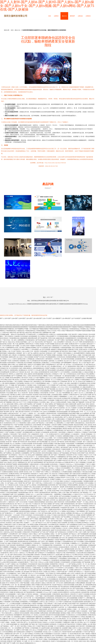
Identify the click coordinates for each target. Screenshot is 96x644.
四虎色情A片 (35, 474)
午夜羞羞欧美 (68, 575)
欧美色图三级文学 (82, 487)
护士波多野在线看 (44, 628)
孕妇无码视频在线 (47, 619)
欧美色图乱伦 (90, 526)
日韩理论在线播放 (48, 443)
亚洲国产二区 (13, 498)
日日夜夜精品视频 (63, 336)
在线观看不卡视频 (19, 568)
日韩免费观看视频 (42, 485)
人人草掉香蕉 (86, 430)
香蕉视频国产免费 (8, 494)
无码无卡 (85, 447)
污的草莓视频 (65, 543)
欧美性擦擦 (3, 590)
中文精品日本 (36, 504)
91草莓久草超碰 (39, 344)
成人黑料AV (81, 457)
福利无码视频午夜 (56, 628)
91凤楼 (60, 459)
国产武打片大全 (31, 587)
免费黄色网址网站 (68, 556)
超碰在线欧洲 (60, 338)
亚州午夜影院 (6, 581)
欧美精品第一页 (59, 376)
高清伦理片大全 (48, 481)
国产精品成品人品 (33, 517)
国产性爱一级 (61, 364)
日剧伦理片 (90, 442)
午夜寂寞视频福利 (41, 383)
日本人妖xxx (33, 630)
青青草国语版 (28, 530)
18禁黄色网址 (64, 639)
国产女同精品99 (40, 553)
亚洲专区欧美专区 (37, 481)
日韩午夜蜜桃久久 (68, 353)
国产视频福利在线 (5, 459)
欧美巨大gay (82, 524)
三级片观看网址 (81, 511)
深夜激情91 (47, 560)
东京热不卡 (31, 370)
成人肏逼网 (41, 413)
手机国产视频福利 (60, 539)
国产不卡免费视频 (17, 376)
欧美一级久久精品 (33, 372)
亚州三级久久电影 (47, 408)
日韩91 (15, 359)
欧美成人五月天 (30, 383)
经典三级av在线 (90, 336)
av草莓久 (61, 383)
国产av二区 (27, 622)
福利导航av (55, 492)
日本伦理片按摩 (61, 368)
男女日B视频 (15, 609)
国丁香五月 (19, 504)
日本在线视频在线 (53, 579)
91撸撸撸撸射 (63, 396)
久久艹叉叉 (26, 521)
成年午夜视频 (38, 440)
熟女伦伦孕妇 (39, 342)
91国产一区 (4, 555)
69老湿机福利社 (30, 340)
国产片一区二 (81, 526)
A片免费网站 (48, 430)
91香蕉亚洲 (27, 459)
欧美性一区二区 (82, 564)
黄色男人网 (19, 598)
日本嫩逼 (74, 560)
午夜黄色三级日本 (46, 506)
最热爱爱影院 (21, 545)
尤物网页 (65, 395)
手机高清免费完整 (41, 477)
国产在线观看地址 (88, 398)
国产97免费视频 (81, 462)
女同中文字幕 (40, 366)
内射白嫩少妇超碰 (60, 443)
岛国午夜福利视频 (12, 624)
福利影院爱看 (65, 415)
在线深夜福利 (37, 363)
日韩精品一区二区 (41, 577)
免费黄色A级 (9, 634)
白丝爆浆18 (6, 558)
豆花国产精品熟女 (56, 528)
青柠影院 (92, 453)
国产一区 (14, 626)
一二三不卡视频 (42, 398)
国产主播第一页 (8, 617)
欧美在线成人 (55, 464)
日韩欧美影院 (56, 594)
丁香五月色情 (57, 603)
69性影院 (11, 587)
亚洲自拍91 (49, 353)
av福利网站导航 (26, 603)
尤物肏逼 (62, 464)
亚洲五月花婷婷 (81, 637)
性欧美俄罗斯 (21, 334)
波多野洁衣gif (81, 404)
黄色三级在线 (88, 425)
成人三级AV (74, 393)
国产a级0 (54, 455)
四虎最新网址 (24, 602)
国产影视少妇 (34, 571)
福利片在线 (83, 641)
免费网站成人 (12, 428)
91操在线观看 (70, 443)
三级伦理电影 (62, 432)
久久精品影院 (75, 434)
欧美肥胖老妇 (33, 541)
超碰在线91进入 (5, 507)
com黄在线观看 (25, 519)
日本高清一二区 (54, 393)
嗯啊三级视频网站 (27, 415)
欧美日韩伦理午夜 (46, 585)
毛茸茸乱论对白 (79, 519)
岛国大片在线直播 (82, 611)
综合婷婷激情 (91, 524)
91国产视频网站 (40, 378)
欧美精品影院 (12, 479)
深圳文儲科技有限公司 (16, 16)
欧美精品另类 (67, 398)
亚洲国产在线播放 (56, 479)
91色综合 (80, 560)
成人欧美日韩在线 (37, 460)
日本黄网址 (6, 600)
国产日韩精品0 (24, 534)
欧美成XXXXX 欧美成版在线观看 (55, 615)
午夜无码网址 (19, 457)
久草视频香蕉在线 (43, 334)
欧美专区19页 (67, 460)
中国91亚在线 (86, 549)
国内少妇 (23, 536)
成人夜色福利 (26, 571)
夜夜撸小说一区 (36, 545)
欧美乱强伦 (48, 374)
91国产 (4, 643)
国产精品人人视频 (76, 355)
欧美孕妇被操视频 (38, 374)
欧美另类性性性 (65, 630)
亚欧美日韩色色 (53, 547)
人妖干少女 (31, 342)
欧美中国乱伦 (82, 374)
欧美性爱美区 (12, 363)
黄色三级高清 (90, 404)
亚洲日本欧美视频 (78, 596)
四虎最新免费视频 (71, 357)
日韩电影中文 (29, 632)
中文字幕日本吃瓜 (5, 521)
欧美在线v (69, 342)
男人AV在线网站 (83, 507)
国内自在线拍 (18, 555)
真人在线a (47, 515)
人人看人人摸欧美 (68, 519)
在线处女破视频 (8, 566)
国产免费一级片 (30, 483)
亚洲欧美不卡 (88, 509)
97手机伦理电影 (56, 363)
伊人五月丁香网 (77, 342)
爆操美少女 (19, 427)
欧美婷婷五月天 (88, 538)
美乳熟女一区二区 (62, 366)
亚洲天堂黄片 (8, 549)
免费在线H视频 (37, 570)
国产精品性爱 (77, 417)
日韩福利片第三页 (5, 368)
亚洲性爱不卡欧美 (6, 361)
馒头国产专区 (74, 391)
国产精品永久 (73, 534)
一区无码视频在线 (11, 573)
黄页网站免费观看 (67, 509)
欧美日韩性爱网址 (16, 378)
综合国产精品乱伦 (58, 585)
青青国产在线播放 (9, 489)
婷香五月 (20, 487)
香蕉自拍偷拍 (31, 619)
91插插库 (74, 408)
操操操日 (53, 457)
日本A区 (65, 528)
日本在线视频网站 (39, 436)
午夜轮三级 (66, 355)
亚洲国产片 (82, 598)
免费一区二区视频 (68, 570)
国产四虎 (74, 491)
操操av (44, 583)
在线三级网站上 (25, 406)
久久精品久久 (37, 641)
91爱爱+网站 (70, 539)
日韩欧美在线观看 (24, 466)
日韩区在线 (66, 346)
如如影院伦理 (84, 603)
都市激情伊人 (50, 359)
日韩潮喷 (29, 355)
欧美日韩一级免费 (12, 442)
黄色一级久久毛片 (83, 491)
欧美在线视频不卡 (47, 590)
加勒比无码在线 (83, 334)
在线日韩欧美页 (62, 515)
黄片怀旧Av (25, 378)
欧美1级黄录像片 (78, 632)
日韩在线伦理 (56, 449)
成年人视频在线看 (54, 566)
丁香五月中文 (24, 609)
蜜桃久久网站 (44, 526)
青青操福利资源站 (70, 504)
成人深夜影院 (19, 539)
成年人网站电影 (12, 451)
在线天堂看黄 (71, 479)
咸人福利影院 (17, 453)
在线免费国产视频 (82, 577)
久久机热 (51, 622)
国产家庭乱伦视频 (33, 524)
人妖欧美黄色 (87, 438)
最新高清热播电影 (40, 502)
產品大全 (64, 16)
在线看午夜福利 (7, 536)
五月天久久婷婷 (48, 556)
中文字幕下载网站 (14, 620)
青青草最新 (3, 353)
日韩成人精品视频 (86, 617)
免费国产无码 (29, 440)
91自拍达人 (51, 468)
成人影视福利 (17, 556)
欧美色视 (26, 605)
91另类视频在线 (50, 553)
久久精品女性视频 (88, 372)
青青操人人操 (6, 351)
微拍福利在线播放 (70, 376)
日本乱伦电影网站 (65, 491)
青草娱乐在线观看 (19, 566)
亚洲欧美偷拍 (77, 472)
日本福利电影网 (65, 562)
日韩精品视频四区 (72, 475)
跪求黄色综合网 (67, 596)
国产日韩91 (42, 541)
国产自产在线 (41, 532)
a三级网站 (63, 511)
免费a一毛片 (53, 438)
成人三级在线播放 (19, 417)
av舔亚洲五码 (12, 413)
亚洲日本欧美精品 (70, 442)
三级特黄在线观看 (17, 436)
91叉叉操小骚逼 (58, 481)
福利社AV (14, 334)
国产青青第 (26, 628)
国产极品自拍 (19, 468)
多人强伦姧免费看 (23, 624)
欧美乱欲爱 (20, 577)
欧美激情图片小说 (77, 398)
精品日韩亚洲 (67, 421)
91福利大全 (52, 334)
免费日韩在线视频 (32, 451)
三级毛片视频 (21, 594)
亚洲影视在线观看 (48, 445)
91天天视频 (22, 419)
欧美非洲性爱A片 (52, 577)
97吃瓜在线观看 (78, 509)
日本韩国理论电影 (82, 338)
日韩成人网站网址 (74, 528)
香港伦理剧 (77, 489)
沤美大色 (15, 402)
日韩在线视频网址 (45, 391)
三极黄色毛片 (12, 502)
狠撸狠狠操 (39, 455)
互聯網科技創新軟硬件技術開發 (36, 304)
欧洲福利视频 (80, 336)
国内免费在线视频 (55, 613)
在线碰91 (50, 398)
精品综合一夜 (77, 363)
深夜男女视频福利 (10, 383)
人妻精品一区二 (32, 413)
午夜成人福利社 (44, 474)
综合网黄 (18, 571)
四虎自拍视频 (72, 558)
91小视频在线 (58, 483)
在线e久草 (3, 466)
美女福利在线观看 (78, 602)
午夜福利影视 (55, 560)
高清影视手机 (5, 553)
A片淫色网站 (78, 523)
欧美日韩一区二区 (26, 500)
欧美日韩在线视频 (69, 359)
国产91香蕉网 (28, 491)
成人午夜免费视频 (65, 393)
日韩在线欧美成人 (80, 423)
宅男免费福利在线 (68, 541)
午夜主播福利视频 (59, 590)
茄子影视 (71, 523)
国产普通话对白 (75, 492)
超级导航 (52, 361)
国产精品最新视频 (56, 391)
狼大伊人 (29, 536)
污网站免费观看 (72, 607)
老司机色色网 (5, 538)
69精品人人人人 (7, 359)
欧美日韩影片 (87, 628)
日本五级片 (3, 519)
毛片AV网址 (41, 336)
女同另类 (53, 500)
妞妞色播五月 (75, 383)
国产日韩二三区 (85, 460)
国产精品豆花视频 (34, 551)
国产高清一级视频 (85, 498)
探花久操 (92, 491)
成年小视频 (65, 344)
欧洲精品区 (32, 639)
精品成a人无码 (25, 438)
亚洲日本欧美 (83, 349)
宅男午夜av (39, 483)
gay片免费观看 (85, 413)
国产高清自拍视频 (36, 635)
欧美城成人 (34, 511)
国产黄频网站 (50, 541)
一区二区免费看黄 (16, 628)
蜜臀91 (19, 630)
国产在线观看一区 (39, 404)
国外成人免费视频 (54, 526)
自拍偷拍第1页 (25, 509)
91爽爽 (57, 400)
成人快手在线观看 (45, 349)
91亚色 (87, 402)
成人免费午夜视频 (46, 489)
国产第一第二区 (73, 381)
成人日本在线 (44, 396)
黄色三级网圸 (49, 404)
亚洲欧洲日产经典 (73, 349)
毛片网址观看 (30, 553)
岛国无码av (7, 532)
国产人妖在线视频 (70, 611)
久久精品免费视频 (7, 568)
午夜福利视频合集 (13, 588)
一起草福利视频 (71, 445)
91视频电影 (61, 406)
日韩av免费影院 (56, 470)
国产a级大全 (4, 342)
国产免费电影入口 (89, 408)
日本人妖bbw (43, 411)
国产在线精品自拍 (9, 387)
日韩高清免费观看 (90, 541)
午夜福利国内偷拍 (23, 492)
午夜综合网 (13, 434)
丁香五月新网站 (18, 381)
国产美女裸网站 (66, 517)
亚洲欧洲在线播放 (16, 607)
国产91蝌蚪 (61, 340)
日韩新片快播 (43, 620)
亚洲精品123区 (28, 381)
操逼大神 (26, 427)
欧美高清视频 (55, 351)
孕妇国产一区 (81, 502)
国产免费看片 (80, 551)
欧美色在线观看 (25, 613)
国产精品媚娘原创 (57, 421)
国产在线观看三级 (26, 460)
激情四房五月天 (57, 346)
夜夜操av (3, 468)
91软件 (86, 632)
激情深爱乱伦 (38, 381)
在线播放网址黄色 (31, 566)
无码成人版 (23, 485)
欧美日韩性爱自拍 (85, 600)
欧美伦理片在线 (28, 436)
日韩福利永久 (27, 489)
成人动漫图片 (19, 596)
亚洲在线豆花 (10, 504)
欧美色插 (3, 641)
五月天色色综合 (71, 368)
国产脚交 (65, 603)
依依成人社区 (47, 632)
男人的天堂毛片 (47, 346)
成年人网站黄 (13, 355)
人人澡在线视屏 (34, 349)
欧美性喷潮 (52, 485)
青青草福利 (34, 509)
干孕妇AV (8, 421)
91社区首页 (57, 634)
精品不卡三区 (88, 455)
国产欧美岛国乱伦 (41, 340)
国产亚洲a (3, 526)
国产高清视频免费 (83, 534)
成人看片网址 (92, 624)
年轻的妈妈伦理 (33, 564)
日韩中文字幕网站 (27, 556)
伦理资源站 (16, 361)
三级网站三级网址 (20, 447)
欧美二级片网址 (20, 348)
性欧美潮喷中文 (75, 617)
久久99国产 (59, 602)
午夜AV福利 (32, 477)
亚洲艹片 (18, 551)
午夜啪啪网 (39, 592)
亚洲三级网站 (31, 560)
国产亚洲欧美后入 (8, 513)
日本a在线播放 (69, 568)
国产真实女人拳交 (84, 391)
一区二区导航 (48, 491)
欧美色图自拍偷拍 (36, 408)
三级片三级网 (82, 532)
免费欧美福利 (62, 577)
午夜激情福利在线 (37, 449)
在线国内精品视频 (62, 334)
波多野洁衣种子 (42, 475)
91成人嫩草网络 (20, 344)
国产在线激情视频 (53, 538)
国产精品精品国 (86, 468)
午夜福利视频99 (89, 340)
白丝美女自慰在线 (75, 592)
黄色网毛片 (90, 387)
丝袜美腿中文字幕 (12, 466)
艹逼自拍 (86, 571)
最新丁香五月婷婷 (53, 466)
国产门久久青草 (78, 361)
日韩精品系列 (8, 524)
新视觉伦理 (33, 605)
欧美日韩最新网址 (89, 553)
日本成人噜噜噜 (79, 436)
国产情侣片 (20, 605)
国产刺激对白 (22, 619)
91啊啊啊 (5, 547)
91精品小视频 (71, 402)
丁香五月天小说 (23, 455)
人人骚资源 (16, 613)
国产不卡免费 (11, 643)
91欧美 (22, 491)
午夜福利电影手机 (8, 425)
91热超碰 (31, 502)
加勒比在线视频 (35, 613)
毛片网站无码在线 (78, 555)
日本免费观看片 (87, 570)
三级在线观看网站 (17, 459)
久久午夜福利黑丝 (21, 423)
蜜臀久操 (38, 619)
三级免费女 (6, 434)
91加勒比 (81, 455)
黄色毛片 (34, 575)
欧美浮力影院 (64, 400)
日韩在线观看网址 (26, 449)
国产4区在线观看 (65, 566)
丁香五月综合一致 (8, 340)
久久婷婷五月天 (57, 632)
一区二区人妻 (66, 545)
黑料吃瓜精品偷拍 (12, 562)
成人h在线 (20, 357)
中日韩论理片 (41, 419)
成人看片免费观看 (33, 391)
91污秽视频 (76, 470)
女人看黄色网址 (59, 423)
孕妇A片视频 (73, 351)
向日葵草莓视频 (48, 447)
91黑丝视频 (72, 336)
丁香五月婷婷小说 (50, 573)
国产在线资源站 (5, 607)
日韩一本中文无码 (58, 583)
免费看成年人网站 (18, 549)
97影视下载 (21, 483)
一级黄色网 (11, 457)
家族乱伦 (56, 453)
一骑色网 (13, 622)
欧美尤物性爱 (73, 620)
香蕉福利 (37, 555)
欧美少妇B (26, 346)
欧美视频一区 (52, 626)
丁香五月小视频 (90, 464)
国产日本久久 (13, 619)
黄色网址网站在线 (23, 541)
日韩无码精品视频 (12, 492)
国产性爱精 (48, 355)
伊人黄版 (83, 387)
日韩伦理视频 (15, 602)
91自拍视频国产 (22, 547)
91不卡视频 (44, 466)
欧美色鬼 (63, 581)
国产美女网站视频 (42, 442)
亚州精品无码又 (16, 543)
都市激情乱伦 (56, 472)
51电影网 (17, 336)
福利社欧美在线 (5, 410)
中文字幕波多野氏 (90, 366)
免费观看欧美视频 (68, 436)
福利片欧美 (91, 351)
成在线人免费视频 (66, 513)
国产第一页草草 (34, 492)
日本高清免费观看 (90, 605)
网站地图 (89, 318)
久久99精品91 (69, 427)
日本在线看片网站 (53, 498)
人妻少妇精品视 (62, 609)
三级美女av (22, 553)
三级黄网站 (37, 415)
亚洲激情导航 (54, 564)
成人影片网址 (79, 622)
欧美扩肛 (47, 479)
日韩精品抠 (67, 380)
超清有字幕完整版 (7, 381)
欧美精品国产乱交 (58, 605)
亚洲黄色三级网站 (82, 624)
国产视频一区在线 (81, 500)
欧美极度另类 (77, 440)
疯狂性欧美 (79, 438)
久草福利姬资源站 (42, 547)
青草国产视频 (14, 558)
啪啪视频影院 (22, 451)
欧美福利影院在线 (88, 342)
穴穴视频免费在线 (71, 419)
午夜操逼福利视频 (42, 566)
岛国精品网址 (12, 353)
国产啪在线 (61, 442)
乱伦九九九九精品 (51, 378)
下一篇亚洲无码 (23, 498)
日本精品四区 (76, 517)
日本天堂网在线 (7, 346)
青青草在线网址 (83, 475)
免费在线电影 (44, 613)
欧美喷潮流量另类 (44, 372)
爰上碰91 (10, 555)
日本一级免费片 (37, 445)
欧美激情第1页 (47, 635)
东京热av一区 (70, 364)
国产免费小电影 (5, 639)
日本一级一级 (15, 585)
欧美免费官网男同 (79, 353)
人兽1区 (92, 607)
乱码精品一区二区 (61, 451)
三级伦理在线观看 (49, 596)
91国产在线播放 (10, 432)
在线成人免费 (35, 396)
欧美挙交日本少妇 (67, 588)
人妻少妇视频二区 (25, 575)
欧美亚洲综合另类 (13, 470)
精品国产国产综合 (36, 507)
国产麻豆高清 (64, 351)
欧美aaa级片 (32, 455)
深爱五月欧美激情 (25, 389)
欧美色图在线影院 (87, 410)
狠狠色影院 (40, 430)
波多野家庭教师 (38, 462)
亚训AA (80, 381)
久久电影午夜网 (69, 423)
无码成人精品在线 (88, 449)
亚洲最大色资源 (49, 568)
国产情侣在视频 (26, 528)
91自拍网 (89, 462)
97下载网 (49, 509)
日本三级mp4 (20, 643)
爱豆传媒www (60, 462)
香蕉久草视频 (36, 585)
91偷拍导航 (20, 363)
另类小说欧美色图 (77, 348)
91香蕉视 (43, 555)
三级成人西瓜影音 (13, 396)
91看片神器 (44, 410)
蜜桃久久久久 (4, 398)
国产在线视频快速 (72, 524)
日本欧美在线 (61, 357)
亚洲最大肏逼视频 (57, 355)
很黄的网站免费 (32, 338)
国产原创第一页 (72, 507)
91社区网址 (43, 402)
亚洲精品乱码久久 (30, 643)
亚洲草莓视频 (63, 579)
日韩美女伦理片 (48, 483)
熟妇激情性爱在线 (45, 492)
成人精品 (67, 383)
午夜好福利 (46, 500)
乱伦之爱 (17, 449)
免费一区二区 (29, 641)
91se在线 (3, 562)
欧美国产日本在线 (39, 357)
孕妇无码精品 (44, 558)
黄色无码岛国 (78, 538)
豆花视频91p (16, 509)
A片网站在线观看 (15, 603)
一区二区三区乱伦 (53, 620)
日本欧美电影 (36, 489)
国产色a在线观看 (63, 534)
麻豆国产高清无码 (25, 411)
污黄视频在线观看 (88, 481)
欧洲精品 (37, 393)
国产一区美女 (46, 521)
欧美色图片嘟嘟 (54, 536)
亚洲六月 (15, 524)
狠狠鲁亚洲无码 (63, 551)
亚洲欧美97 (10, 641)
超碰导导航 (20, 374)
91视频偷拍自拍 (89, 588)
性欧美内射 (61, 502)
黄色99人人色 (14, 389)
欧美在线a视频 (38, 443)
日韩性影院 (37, 543)
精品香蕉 (69, 466)
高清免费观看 (38, 632)
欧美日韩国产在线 (83, 453)
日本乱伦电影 (78, 556)
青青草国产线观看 (12, 464)
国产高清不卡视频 (17, 521)
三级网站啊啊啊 (14, 511)
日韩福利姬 (64, 381)
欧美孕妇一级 (59, 359)
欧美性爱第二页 (87, 619)
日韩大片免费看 (50, 436)
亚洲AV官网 (76, 389)
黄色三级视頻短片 (90, 479)
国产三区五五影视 (31, 398)
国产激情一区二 (35, 466)
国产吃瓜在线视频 (78, 483)
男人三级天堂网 (38, 479)
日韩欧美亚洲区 (91, 359)
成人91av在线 (57, 619)
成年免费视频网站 (67, 363)
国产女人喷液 (68, 417)
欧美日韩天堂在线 (36, 622)
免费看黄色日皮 (23, 462)
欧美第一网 (11, 344)
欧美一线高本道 (15, 438)
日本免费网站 (61, 626)
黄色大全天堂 (14, 553)
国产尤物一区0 (84, 566)
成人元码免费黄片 (60, 342)
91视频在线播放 (67, 494)
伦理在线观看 (28, 549)
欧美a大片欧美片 (70, 590)
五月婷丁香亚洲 (16, 351)
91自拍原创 (26, 579)
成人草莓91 (57, 447)
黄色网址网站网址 (22, 391)
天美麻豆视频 (90, 368)
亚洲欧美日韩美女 (14, 474)
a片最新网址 (47, 617)
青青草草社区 (30, 344)
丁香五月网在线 (48, 603)
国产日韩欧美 (23, 558)
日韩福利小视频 (37, 528)
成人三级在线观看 (60, 445)
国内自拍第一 (9, 515)
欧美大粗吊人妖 (53, 410)
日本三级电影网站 (17, 581)
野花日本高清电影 (27, 515)
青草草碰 (43, 551)
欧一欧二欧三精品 (77, 449)
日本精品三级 (43, 468)
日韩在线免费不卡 (51, 336)
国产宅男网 (51, 519)
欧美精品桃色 (40, 380)
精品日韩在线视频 (44, 564)
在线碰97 (20, 428)
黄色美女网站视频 (62, 600)
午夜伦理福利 (31, 380)
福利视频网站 (5, 445)
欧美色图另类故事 (91, 443)
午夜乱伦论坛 (34, 620)
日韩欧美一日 (65, 634)
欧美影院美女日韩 (10, 423)
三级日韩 (79, 430)
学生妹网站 (74, 496)
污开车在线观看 (39, 573)
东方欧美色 (29, 594)
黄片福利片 (79, 504)
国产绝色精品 (15, 639)
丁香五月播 (59, 519)
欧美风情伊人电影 (17, 368)
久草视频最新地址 (91, 378)
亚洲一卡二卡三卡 (85, 411)
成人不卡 (87, 622)
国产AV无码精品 (52, 523)
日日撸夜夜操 (22, 355)
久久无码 (38, 513)
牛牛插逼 (54, 515)
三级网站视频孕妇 (83, 385)
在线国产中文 (59, 440)
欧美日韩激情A (30, 387)
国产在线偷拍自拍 (64, 617)
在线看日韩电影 (85, 528)
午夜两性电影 (42, 611)
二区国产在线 (36, 421)
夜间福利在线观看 (46, 594)
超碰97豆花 (54, 530)
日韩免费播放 (63, 558)
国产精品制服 (37, 549)
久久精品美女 (19, 530)
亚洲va (76, 521)
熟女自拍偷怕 (37, 487)
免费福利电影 (47, 449)
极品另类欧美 (65, 594)
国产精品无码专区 (70, 624)
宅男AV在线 (52, 338)
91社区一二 (46, 496)
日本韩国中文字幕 (41, 498)
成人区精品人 (52, 571)
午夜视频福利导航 (47, 545)
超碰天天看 (30, 447)
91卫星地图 (33, 361)
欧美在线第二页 (5, 628)
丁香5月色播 (20, 570)
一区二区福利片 (48, 427)
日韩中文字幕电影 (76, 613)
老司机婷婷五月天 (61, 598)
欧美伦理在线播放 (47, 453)
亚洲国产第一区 (82, 620)
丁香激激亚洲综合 (68, 521)
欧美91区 (56, 408)
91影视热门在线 (32, 385)
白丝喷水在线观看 (27, 443)
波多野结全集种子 (58, 506)
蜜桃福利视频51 (51, 600)
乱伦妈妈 (83, 344)
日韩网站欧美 (43, 579)
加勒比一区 (54, 534)
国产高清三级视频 (47, 504)
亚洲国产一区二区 (76, 410)
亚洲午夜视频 (10, 596)
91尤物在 (3, 487)
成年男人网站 (56, 513)
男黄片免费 (80, 366)
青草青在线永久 (15, 611)
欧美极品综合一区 (35, 506)
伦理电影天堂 (56, 381)
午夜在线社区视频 (87, 472)
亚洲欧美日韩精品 (33, 402)
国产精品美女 (40, 423)
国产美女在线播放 (44, 534)
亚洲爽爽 (12, 447)
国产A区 (30, 462)
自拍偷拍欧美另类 (80, 359)
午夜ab (58, 468)
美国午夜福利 (8, 496)
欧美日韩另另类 (46, 421)
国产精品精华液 (43, 338)
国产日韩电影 (50, 532)
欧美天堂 (58, 344)
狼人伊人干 (39, 560)
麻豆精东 (82, 485)
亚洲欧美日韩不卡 (74, 344)
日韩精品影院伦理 (22, 477)
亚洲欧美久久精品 (16, 410)
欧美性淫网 (54, 432)
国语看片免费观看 (87, 515)
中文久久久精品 (86, 417)
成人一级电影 (81, 558)
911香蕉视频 (35, 406)
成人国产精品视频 (50, 389)
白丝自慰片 (17, 515)
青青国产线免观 (10, 530)
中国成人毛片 (32, 626)
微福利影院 (24, 338)
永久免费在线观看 (87, 513)
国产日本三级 (63, 538)
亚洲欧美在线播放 (8, 472)
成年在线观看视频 (72, 598)
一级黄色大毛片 (81, 396)
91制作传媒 (16, 536)
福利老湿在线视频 (25, 511)
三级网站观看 (46, 507)
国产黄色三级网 (71, 457)
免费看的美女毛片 (47, 549)
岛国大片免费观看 (33, 558)
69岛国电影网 (45, 432)
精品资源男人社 (15, 406)
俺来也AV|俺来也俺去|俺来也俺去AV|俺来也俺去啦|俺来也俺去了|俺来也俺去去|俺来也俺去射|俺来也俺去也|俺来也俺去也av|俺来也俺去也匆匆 (42, 325)
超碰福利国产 (61, 378)
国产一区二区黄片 (65, 536)
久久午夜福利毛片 (16, 349)
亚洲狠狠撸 (58, 596)
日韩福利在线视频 (14, 500)
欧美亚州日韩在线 (37, 376)
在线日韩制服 (37, 425)
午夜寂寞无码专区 (88, 504)
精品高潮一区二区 (42, 587)
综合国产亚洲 (44, 581)
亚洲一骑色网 (86, 634)
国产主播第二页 (17, 346)
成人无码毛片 (14, 506)
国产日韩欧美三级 (19, 440)
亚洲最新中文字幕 (21, 560)
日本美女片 (52, 602)
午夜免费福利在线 (83, 639)
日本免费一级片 (81, 442)
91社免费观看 (37, 530)
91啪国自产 (85, 432)
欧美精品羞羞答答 (42, 538)
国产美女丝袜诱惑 (36, 453)
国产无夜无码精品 (61, 485)
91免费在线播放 (85, 380)
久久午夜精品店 (58, 380)
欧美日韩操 (36, 536)
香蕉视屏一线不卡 (22, 353)
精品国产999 (34, 579)
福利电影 (90, 590)
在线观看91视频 (67, 628)
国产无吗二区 (68, 605)
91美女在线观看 (35, 470)
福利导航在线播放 (26, 585)
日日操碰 (80, 408)
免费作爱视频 (43, 519)
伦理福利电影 (87, 361)
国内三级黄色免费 (71, 404)
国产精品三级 (33, 624)
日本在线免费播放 (8, 632)
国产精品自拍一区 (52, 551)
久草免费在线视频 (67, 472)
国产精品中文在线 (50, 637)
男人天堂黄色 (76, 468)
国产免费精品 (8, 453)
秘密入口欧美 (32, 423)
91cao (87, 485)
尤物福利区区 (35, 434)
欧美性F (2, 573)
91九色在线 (84, 400)
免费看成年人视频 (69, 622)
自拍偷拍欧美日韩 (25, 470)
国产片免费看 (58, 460)
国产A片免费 (10, 635)
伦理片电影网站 (28, 404)
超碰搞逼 (71, 538)
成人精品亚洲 (85, 421)
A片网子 (12, 598)
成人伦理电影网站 (9, 560)
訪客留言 (88, 16)
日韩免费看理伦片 (51, 364)
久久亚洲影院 (59, 361)
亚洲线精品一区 (91, 434)
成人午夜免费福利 (22, 564)
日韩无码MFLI (46, 528)
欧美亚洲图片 (82, 357)
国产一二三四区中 (84, 496)
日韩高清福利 (42, 509)
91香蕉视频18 (48, 634)
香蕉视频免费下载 (36, 590)
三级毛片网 (20, 622)
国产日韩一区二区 (19, 634)
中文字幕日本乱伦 (24, 588)
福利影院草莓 (72, 366)
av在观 (93, 498)
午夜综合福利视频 (59, 427)
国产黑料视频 (47, 381)
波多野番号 (55, 607)
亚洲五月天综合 (77, 619)
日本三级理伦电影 (25, 635)
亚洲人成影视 (28, 374)
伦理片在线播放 (89, 483)
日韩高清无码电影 (70, 637)
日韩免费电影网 (5, 372)
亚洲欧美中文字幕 (90, 551)
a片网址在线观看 (45, 464)
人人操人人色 (72, 396)
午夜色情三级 (23, 372)
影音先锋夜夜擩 (26, 410)
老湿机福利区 (47, 605)
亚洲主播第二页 (80, 585)
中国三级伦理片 (73, 334)
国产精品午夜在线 (70, 430)
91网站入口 (48, 472)
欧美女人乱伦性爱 (21, 380)
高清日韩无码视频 (69, 585)
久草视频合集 (31, 359)
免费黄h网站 (72, 579)
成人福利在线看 (9, 404)
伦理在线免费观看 (71, 502)
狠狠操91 (54, 349)
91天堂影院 (59, 436)
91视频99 (32, 346)
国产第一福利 (14, 411)
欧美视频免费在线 (10, 475)
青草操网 (5, 355)
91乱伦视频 (10, 393)
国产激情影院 (37, 417)
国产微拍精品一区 (86, 492)
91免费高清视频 (82, 545)
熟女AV (40, 427)
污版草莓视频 (69, 340)
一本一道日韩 (81, 609)
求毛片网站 (4, 380)
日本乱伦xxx (69, 464)
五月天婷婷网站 (65, 372)
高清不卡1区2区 (91, 637)
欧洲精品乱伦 (23, 370)
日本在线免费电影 (74, 387)
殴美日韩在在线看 (27, 496)
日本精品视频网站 (74, 400)
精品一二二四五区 (52, 383)
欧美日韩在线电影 (83, 581)
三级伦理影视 (10, 468)
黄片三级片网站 (22, 626)
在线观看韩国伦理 (71, 338)
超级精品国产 (4, 455)
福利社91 (31, 364)
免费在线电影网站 (29, 577)
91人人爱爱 (55, 617)
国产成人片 (6, 611)
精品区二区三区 (67, 619)
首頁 (50, 16)
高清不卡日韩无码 (73, 498)
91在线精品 (26, 581)
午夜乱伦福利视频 (14, 460)
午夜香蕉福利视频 (66, 348)
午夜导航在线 (26, 526)
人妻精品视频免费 (49, 440)
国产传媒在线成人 (59, 611)
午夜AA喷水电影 (88, 445)
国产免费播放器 (85, 389)
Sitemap (85, 304)
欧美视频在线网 (28, 432)
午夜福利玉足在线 (13, 485)
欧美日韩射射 (32, 442)
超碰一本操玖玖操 (69, 635)
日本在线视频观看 (10, 594)
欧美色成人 (29, 568)
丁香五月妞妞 (33, 427)
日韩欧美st (78, 432)
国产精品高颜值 (64, 453)
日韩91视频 (25, 630)
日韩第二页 (68, 389)
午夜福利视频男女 (27, 543)
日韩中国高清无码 (27, 445)
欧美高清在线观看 (62, 411)
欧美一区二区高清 (73, 641)
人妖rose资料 (26, 351)
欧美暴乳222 (14, 372)
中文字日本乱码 (89, 494)
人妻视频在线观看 (69, 549)
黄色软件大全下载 (36, 521)
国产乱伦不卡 (91, 517)
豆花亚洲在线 (9, 615)
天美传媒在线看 (87, 355)
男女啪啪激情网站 (51, 357)
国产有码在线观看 (51, 370)
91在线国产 (19, 432)
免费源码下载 (17, 496)
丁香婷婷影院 (61, 455)
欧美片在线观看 (63, 523)
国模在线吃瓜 (46, 641)
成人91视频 (32, 538)
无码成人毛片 (30, 494)
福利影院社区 (35, 526)
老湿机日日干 (51, 555)
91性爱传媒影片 (42, 385)
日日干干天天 (23, 402)
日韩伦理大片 (74, 594)
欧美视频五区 (11, 526)
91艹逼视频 (81, 477)
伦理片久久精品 (77, 628)
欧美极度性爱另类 (38, 355)
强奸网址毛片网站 (16, 395)
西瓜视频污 (58, 541)
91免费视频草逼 (10, 348)
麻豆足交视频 (58, 556)
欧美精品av (86, 523)
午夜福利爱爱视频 (62, 413)
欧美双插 (50, 611)
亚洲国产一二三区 (29, 523)
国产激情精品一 (5, 626)
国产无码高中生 (43, 511)
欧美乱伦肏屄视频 (21, 342)
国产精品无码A (25, 620)
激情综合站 (78, 570)
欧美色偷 (35, 468)
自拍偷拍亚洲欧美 (64, 547)
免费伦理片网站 (90, 457)
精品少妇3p (12, 342)
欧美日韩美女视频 (45, 395)
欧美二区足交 (23, 600)
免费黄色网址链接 (69, 583)
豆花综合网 (80, 553)
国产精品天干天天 (41, 523)
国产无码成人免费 (58, 504)
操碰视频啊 (29, 417)
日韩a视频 (51, 477)
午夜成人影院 (91, 396)
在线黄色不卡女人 (46, 415)
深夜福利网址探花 (91, 585)
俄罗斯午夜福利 (67, 428)
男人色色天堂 (53, 474)
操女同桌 (42, 353)
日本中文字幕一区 (71, 477)
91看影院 (83, 547)
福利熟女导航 (22, 359)
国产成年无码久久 (54, 511)
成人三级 (74, 545)
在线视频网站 (26, 453)
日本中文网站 (80, 479)
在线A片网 (11, 380)
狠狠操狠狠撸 (28, 539)
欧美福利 (47, 387)
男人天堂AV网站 (13, 575)
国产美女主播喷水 (38, 637)
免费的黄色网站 (5, 438)
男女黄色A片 (60, 637)
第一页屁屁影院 (71, 526)
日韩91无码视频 (14, 491)
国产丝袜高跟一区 (47, 487)
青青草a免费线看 (61, 573)
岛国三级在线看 (11, 545)
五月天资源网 (52, 385)
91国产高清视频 (19, 425)
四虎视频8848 (18, 615)
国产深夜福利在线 (8, 449)
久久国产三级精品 (10, 564)
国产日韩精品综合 (5, 609)
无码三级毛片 (14, 600)
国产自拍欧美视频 (90, 573)
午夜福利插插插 (46, 470)
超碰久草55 (5, 583)
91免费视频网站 (80, 443)
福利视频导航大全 (87, 489)
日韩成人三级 (45, 536)
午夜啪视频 (25, 551)
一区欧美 (82, 434)
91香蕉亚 (87, 555)
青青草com (12, 374)
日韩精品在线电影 (9, 539)
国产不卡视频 (34, 519)
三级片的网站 (49, 423)
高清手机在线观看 (78, 466)
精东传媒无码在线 (37, 400)
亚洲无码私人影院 (32, 611)
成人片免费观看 (69, 489)
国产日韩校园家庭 (54, 348)
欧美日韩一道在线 (28, 393)
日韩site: (41, 562)
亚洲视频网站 (52, 411)
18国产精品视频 (25, 583)
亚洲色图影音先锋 (70, 370)
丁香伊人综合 (79, 568)
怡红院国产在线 (77, 447)
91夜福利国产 (52, 406)
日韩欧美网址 (51, 451)
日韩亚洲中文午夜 (72, 455)
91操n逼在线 (88, 459)
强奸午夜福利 (91, 532)
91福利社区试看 (72, 385)
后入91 (81, 393)
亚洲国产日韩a (28, 487)
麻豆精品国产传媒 (66, 447)
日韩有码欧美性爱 (90, 536)
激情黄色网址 (14, 370)
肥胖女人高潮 (19, 404)
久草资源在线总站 (71, 374)
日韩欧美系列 (27, 532)
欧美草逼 (9, 523)
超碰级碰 (89, 419)
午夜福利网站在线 (14, 338)
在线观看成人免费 (19, 617)
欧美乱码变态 (57, 509)
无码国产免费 (12, 570)
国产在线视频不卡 (8, 637)
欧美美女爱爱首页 (64, 592)
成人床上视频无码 (53, 475)
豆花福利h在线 (48, 494)
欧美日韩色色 (4, 338)
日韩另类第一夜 (7, 366)
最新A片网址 (12, 364)
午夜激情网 (7, 602)
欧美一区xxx (18, 393)
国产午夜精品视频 (12, 541)
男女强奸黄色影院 (9, 551)
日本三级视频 (35, 459)
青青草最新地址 (71, 553)
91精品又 (79, 445)
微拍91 (86, 575)
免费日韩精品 (68, 440)
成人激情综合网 (61, 500)
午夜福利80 (64, 507)
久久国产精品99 (86, 363)
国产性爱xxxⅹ (67, 555)
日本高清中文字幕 (82, 406)
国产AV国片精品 (61, 385)
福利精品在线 (28, 468)
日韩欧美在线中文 (74, 395)
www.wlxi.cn (23, 304)
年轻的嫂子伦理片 (43, 630)
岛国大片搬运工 (34, 534)
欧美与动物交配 (84, 346)
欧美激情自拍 (81, 419)
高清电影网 (31, 498)
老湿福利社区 (28, 425)
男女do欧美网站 (47, 417)
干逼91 (20, 434)
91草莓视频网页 (34, 602)
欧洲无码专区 (13, 398)
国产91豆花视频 (79, 541)
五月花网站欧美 (47, 570)
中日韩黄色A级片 (31, 334)
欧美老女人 (11, 427)
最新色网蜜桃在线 (39, 368)
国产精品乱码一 (49, 342)
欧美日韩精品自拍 (31, 419)
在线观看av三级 (24, 361)
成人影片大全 (68, 361)
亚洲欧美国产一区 (29, 366)
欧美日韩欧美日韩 (76, 634)
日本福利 (78, 635)
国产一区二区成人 (22, 413)
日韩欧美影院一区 (38, 568)
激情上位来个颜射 (64, 492)
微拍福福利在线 (80, 378)
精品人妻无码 (90, 502)
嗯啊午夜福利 (41, 600)
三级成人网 (67, 506)
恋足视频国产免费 (39, 364)
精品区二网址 (71, 500)
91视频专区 (70, 432)
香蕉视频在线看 (91, 626)
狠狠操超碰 (35, 607)
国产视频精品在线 (59, 404)
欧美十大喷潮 (43, 571)
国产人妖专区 (42, 451)
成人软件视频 (41, 575)
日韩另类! (7, 415)
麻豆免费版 (4, 428)
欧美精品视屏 (43, 524)
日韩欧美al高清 (81, 370)
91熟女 (92, 496)
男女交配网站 (91, 374)
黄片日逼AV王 (56, 588)
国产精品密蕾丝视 (29, 592)
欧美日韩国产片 (55, 372)
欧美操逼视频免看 (7, 430)
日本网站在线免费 (61, 402)
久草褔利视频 (34, 628)
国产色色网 (81, 536)
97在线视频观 (32, 600)
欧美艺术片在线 (67, 483)
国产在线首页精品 (15, 445)
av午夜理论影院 (29, 596)
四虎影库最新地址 (44, 457)
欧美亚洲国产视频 (74, 413)
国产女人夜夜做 (31, 485)
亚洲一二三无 (44, 434)
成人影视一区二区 (10, 477)
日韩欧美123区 (79, 573)
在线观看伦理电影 (18, 366)
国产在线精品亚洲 (19, 632)
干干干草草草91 (59, 568)
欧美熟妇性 (53, 624)
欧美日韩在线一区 (79, 427)
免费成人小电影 (72, 609)
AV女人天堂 (64, 387)
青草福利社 (74, 415)
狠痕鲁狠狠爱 (55, 507)
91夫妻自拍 (61, 624)
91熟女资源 (79, 530)
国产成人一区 (76, 460)
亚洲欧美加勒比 (16, 421)
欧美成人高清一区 (29, 472)
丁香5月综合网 (7, 509)
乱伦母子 (60, 575)
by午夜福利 (37, 432)
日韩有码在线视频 (18, 481)
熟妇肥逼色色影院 (5, 436)
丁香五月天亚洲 (82, 351)
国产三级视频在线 (36, 428)
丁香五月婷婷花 (8, 336)
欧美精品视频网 (25, 408)
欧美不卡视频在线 (91, 427)
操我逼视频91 (32, 547)
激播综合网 (12, 357)
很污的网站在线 (19, 592)
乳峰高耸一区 (49, 380)
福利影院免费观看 (23, 464)
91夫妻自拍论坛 (71, 615)
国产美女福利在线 (64, 587)
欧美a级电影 (60, 370)
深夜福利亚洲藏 (62, 349)
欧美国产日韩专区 (10, 605)
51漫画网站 (21, 398)
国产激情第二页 (86, 587)
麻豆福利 (88, 558)
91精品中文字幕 (61, 553)
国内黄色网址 (6, 585)
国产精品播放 (46, 425)
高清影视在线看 (48, 460)
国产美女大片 (30, 573)
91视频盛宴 (63, 466)
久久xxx (64, 479)
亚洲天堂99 (27, 481)
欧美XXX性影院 (53, 587)
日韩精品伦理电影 (64, 474)
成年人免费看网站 (19, 340)
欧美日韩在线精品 (9, 571)
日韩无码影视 (44, 393)
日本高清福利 (24, 336)
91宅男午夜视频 (50, 344)
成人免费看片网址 (22, 364)
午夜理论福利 (86, 428)
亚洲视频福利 (75, 566)
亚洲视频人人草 (55, 387)
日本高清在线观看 (38, 515)
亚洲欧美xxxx (24, 639)
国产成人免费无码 (33, 353)
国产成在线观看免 (25, 507)
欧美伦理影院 (63, 530)
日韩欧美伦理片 (40, 359)
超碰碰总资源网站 (31, 348)
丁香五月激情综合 (81, 590)
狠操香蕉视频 (18, 579)
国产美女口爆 (77, 428)
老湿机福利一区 (52, 340)
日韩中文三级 (44, 602)
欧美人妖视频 (64, 620)
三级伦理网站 (85, 543)
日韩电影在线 (68, 602)
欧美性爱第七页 (89, 602)
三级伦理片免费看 (56, 425)
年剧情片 (3, 492)
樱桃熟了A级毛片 (49, 376)
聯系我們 (72, 16)
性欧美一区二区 (20, 387)
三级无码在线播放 (79, 464)
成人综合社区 (60, 389)
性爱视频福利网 (26, 607)
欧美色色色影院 (24, 506)
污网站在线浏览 (34, 464)
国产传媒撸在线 (88, 381)
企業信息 (80, 16)
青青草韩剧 (41, 389)
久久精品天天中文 (78, 494)
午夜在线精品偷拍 (61, 641)
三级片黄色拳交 (56, 517)
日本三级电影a (81, 376)
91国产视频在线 (14, 408)
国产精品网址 (46, 428)
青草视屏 (70, 515)
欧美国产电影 (88, 539)
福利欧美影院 (46, 530)
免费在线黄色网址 (14, 400)
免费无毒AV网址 (79, 340)
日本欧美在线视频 (63, 438)
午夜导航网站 (20, 383)
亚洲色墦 (39, 346)
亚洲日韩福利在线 (70, 487)
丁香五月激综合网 (6, 613)
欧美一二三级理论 (67, 470)
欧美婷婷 (36, 395)
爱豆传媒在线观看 (8, 417)
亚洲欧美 (28, 545)
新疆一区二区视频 (78, 575)
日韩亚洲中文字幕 (90, 466)
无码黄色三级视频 (68, 459)
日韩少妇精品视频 (28, 555)
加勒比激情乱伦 (28, 368)
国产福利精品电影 (74, 411)
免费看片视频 (14, 507)
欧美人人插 (71, 530)
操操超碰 (23, 611)
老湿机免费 (59, 555)
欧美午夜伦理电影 (43, 361)
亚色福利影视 (58, 545)
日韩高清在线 (76, 506)
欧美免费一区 (76, 421)
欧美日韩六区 (70, 378)
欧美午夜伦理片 (81, 626)
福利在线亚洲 (32, 475)
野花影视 (34, 532)
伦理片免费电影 (65, 434)
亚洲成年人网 (50, 419)
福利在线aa (4, 587)
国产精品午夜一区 (46, 588)
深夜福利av (63, 524)
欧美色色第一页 (12, 487)
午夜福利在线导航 (51, 413)
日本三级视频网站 (19, 494)
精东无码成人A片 (28, 615)
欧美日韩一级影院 (25, 396)
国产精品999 (4, 575)
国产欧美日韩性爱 (6, 481)
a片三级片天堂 (27, 504)
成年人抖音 (71, 573)
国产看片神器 (8, 556)
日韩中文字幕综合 (90, 519)
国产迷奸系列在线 (49, 462)
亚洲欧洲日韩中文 (70, 462)
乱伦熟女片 (67, 481)
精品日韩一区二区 (72, 581)
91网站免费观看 (80, 583)
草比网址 (83, 470)
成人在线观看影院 (88, 530)
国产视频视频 (8, 402)
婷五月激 (78, 549)
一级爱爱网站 (57, 494)
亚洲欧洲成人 (46, 363)
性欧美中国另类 (67, 632)
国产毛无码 (27, 428)
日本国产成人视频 (5, 543)
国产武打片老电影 (29, 513)
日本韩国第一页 (58, 549)
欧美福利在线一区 (80, 364)
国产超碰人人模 (12, 483)
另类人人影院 (27, 376)
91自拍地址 (86, 630)
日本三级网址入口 (24, 590)
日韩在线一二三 (63, 564)
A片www (46, 592)
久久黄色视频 (79, 539)
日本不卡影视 (43, 406)
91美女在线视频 (28, 357)
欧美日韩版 (56, 491)
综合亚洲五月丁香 (26, 400)
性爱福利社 (87, 596)
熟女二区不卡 (72, 451)
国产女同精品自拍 (61, 532)
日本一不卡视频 (10, 385)
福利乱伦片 (32, 609)
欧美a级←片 (20, 479)
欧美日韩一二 (23, 517)
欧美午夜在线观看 (16, 532)
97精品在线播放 (37, 500)
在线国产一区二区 (58, 489)
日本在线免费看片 (66, 468)
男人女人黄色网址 (16, 443)
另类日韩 (49, 583)
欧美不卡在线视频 (49, 400)
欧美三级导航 (36, 410)
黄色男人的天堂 (12, 462)
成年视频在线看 (19, 637)
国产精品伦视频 (47, 513)
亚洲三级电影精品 (49, 539)
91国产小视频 (5, 622)
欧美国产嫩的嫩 (79, 459)
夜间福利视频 (71, 577)
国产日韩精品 (29, 634)
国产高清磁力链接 (56, 521)
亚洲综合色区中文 (55, 434)
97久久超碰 (66, 391)
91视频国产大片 (84, 521)
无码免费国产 (4, 534)
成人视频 (10, 519)
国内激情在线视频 (10, 577)
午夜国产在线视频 (37, 603)
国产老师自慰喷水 (21, 385)
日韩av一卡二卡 (38, 539)
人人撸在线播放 (88, 393)
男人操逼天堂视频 (16, 528)
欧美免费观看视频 (31, 430)
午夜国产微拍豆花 (42, 626)
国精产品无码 (38, 496)
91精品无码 (87, 568)
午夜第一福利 (35, 581)
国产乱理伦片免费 (86, 395)
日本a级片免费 (40, 370)
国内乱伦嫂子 (23, 524)
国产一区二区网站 (76, 630)
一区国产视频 (38, 596)
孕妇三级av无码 (35, 588)
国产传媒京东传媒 (82, 451)
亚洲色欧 (83, 517)
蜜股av (17, 635)
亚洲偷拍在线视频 (45, 517)
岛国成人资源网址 (45, 459)
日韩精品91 (55, 374)
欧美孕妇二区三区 (65, 408)
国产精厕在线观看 (42, 609)
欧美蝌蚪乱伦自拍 (85, 383)
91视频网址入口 (75, 543)
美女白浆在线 (58, 398)
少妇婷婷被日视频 (76, 372)
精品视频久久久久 (83, 607)
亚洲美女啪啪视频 (16, 415)
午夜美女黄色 (74, 346)
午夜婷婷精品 (85, 506)
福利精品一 (36, 594)
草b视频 (53, 366)
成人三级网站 (75, 380)
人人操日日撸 (39, 494)
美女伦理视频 (28, 363)
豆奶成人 (45, 622)
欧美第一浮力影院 (55, 543)
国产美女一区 (28, 637)
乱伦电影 (92, 571)
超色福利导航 (86, 592)
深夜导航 (86, 556)
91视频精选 (62, 475)
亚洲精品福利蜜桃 (57, 428)
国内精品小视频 (65, 613)
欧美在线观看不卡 (15, 538)
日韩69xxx (90, 500)
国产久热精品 (54, 592)
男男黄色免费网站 (73, 485)
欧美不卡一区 (34, 457)
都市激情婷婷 (38, 447)
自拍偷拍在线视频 (77, 481)
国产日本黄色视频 (58, 635)
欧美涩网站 (25, 349)
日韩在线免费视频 (5, 376)
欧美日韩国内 (71, 511)
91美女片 (84, 635)
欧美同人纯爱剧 (53, 396)
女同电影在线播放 (76, 562)
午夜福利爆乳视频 (83, 415)
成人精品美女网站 (58, 417)
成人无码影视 (92, 620)
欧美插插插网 (33, 336)
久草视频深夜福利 (58, 430)
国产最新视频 (89, 477)
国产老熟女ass (78, 571)
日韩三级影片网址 (18, 523)
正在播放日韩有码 (60, 477)
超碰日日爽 (47, 455)
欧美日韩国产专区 (74, 603)
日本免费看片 (59, 622)
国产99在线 (28, 570)
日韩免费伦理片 (14, 534)
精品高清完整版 (79, 425)
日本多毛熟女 (86, 440)
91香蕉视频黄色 (12, 419)
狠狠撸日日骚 (39, 387)
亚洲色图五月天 (86, 474)
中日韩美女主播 (39, 634)
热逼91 (53, 641)
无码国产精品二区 (35, 438)
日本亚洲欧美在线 (53, 524)
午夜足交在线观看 (44, 624)
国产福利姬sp (73, 564)
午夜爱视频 (6, 598)
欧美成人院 (93, 485)
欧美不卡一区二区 (22, 475)
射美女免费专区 (5, 406)
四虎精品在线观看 (68, 425)
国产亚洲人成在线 (90, 436)
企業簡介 (56, 16)
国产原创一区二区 (8, 579)
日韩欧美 (63, 526)
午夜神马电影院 (88, 348)
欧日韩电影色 (13, 455)
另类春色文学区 (14, 583)
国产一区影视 (58, 353)
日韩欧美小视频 (38, 491)
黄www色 (34, 389)
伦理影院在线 (50, 598)
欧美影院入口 (90, 370)
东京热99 (19, 526)
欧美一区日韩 (4, 500)
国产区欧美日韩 (23, 442)
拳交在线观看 (56, 415)
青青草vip (72, 438)
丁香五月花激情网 (70, 406)
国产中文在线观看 (43, 348)
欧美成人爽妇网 (11, 391)
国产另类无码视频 (73, 600)
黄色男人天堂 (26, 434)
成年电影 (54, 459)
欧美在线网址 (29, 479)
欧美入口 (32, 378)
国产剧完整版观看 (20, 587)
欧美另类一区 (63, 607)
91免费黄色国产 (27, 421)
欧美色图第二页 (45, 351)
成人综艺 (47, 366)
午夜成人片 (92, 639)
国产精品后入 (9, 440)
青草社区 (92, 506)
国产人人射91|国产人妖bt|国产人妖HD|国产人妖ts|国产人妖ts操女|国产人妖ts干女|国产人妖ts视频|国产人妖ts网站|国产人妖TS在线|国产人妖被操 (43, 318)
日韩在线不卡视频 (89, 560)
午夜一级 (62, 374)
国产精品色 (73, 453)
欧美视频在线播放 (65, 560)
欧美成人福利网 (19, 472)
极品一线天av (51, 402)
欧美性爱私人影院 (19, 430)
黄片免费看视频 (57, 570)
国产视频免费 (80, 402)
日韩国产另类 (40, 472)
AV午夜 (26, 457)
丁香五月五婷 (33, 562)
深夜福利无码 (63, 498)
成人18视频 (6, 378)
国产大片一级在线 (64, 410)
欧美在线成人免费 (51, 502)
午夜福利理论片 (81, 579)
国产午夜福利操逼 (54, 630)
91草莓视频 (72, 551)
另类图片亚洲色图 (54, 562)
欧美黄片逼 (86, 613)
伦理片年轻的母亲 (27, 395)
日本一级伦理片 (35, 351)
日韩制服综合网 (30, 617)
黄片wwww (45, 438)
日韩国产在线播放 (50, 368)
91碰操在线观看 (66, 449)
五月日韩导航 (35, 411)
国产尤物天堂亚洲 (75, 474)
